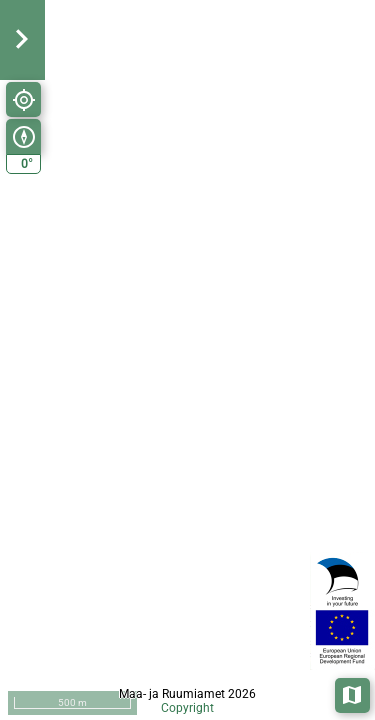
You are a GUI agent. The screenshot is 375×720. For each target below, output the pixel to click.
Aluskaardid (353, 693)
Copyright (187, 708)
